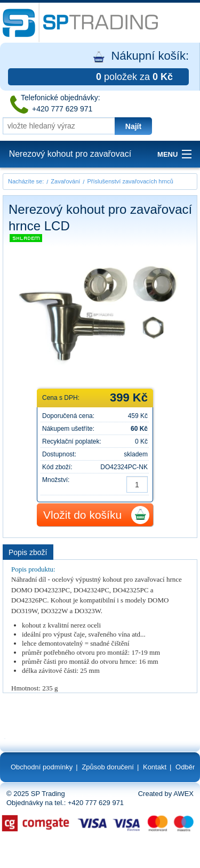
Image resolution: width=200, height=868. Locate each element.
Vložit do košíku (82, 515)
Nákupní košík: (98, 67)
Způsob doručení (108, 767)
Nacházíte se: (26, 181)
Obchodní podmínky (42, 767)
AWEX (183, 794)
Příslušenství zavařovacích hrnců (130, 181)
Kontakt (155, 767)
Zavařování (65, 181)
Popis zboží (28, 552)
